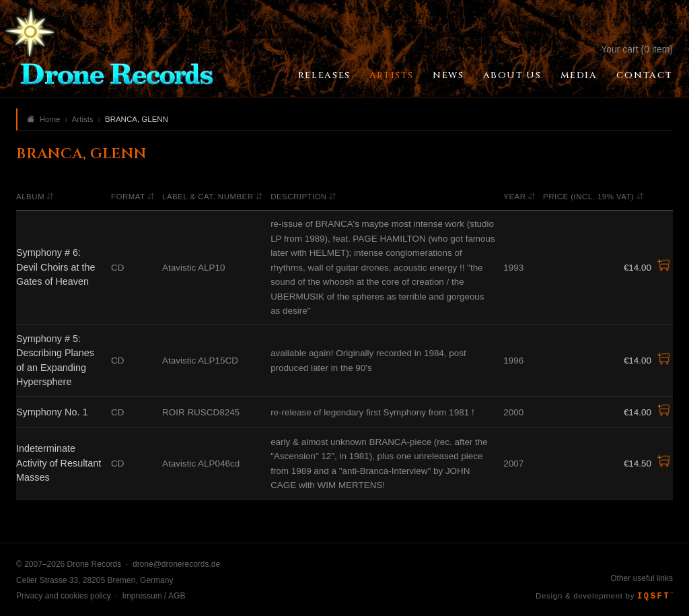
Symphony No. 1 (52, 412)
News (448, 75)
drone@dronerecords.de (176, 564)
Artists (392, 75)
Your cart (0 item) (637, 49)
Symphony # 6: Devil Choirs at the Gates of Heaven (56, 267)
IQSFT (655, 596)
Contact (645, 75)
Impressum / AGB (153, 596)
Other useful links (642, 578)
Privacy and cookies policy (64, 596)
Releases (324, 75)
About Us (512, 75)
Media (579, 75)
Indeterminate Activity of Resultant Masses (59, 463)
